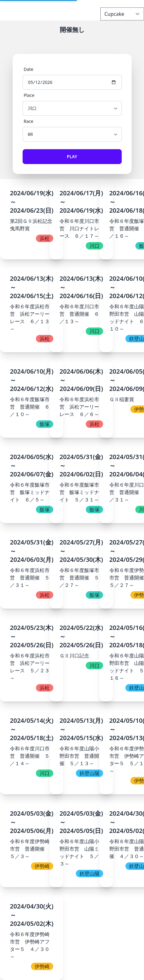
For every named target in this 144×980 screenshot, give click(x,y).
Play (72, 156)
